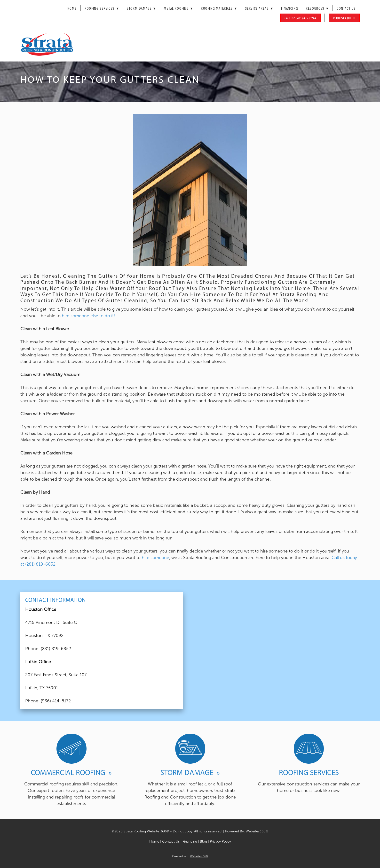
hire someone (155, 558)
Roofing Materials (219, 8)
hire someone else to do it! (88, 316)
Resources (317, 8)
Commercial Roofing (69, 772)
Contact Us (346, 8)
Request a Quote (344, 18)
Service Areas (259, 8)
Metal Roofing (178, 8)
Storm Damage (141, 8)
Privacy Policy (220, 841)
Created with (190, 856)
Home (72, 8)
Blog (204, 841)
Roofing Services (102, 8)
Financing (289, 8)
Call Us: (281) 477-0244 (300, 18)
